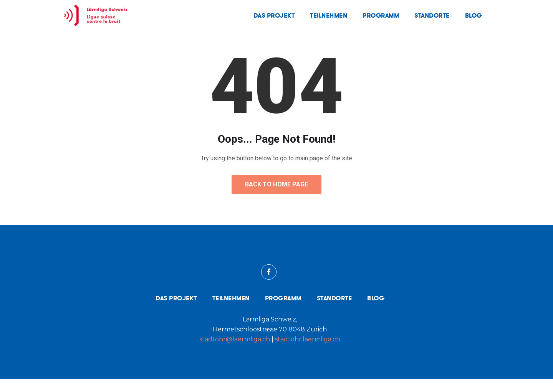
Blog (474, 15)
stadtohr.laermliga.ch (308, 352)
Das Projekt (274, 15)
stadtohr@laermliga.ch (235, 352)
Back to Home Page (276, 197)
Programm (381, 15)
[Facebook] (269, 285)
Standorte (432, 15)
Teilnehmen (329, 15)
